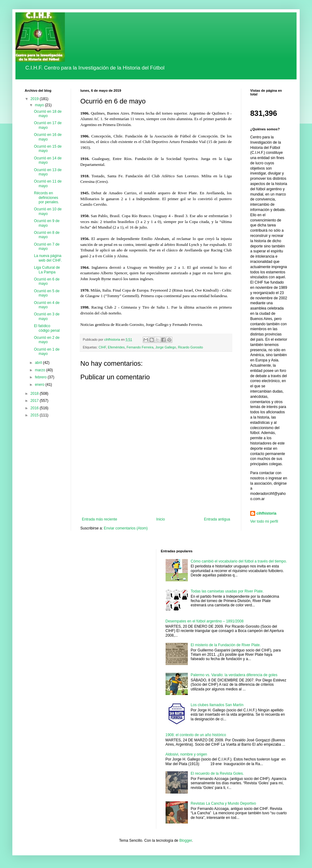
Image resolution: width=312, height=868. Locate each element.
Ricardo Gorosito (190, 347)
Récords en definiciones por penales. (46, 198)
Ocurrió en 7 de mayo (47, 246)
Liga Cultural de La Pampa (47, 270)
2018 (35, 394)
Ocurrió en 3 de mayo (47, 316)
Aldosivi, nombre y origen (186, 754)
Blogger (186, 841)
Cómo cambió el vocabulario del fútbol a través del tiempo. (239, 561)
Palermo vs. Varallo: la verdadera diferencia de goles (234, 675)
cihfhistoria (266, 513)
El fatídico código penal (47, 328)
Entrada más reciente (99, 519)
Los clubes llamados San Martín (217, 705)
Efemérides (116, 347)
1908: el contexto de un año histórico (196, 735)
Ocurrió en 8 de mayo (47, 235)
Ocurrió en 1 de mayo (47, 352)
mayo (40, 105)
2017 (35, 401)
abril (39, 363)
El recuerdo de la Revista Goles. (217, 773)
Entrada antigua (217, 519)
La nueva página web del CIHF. (48, 258)
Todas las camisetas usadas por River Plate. (227, 591)
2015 (35, 415)
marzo (41, 370)
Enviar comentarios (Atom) (126, 528)
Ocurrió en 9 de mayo (47, 223)
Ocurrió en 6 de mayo (47, 281)
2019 (35, 99)
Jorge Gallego (166, 347)
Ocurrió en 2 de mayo (47, 340)
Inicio (161, 519)
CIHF (102, 347)
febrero (41, 377)
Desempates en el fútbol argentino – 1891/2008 (205, 621)
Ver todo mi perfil (264, 521)
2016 (35, 408)
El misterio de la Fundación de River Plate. (226, 645)
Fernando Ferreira (140, 347)
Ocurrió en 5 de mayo (47, 293)
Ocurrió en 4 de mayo (47, 305)
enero (40, 385)
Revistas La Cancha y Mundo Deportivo (223, 803)
